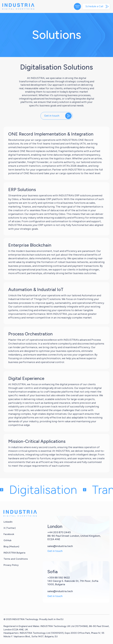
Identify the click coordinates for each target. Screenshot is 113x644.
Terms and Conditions (16, 559)
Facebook (9, 534)
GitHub (7, 540)
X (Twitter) (10, 528)
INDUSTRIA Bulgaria (14, 553)
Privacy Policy (11, 565)
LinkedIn (8, 522)
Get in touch (55, 551)
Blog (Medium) (11, 546)
